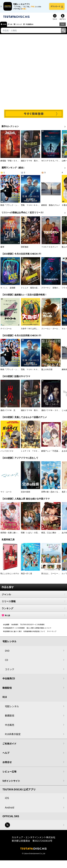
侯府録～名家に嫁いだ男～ (12, 535)
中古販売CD (38, 26)
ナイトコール (6, 331)
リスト (55, 21)
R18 (62, 26)
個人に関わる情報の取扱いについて (39, 630)
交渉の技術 (26, 494)
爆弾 (2, 249)
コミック (24, 26)
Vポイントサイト (11, 783)
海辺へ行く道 (26, 576)
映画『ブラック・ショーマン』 (13, 207)
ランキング (33, 610)
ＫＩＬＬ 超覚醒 (8, 290)
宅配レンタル (12, 708)
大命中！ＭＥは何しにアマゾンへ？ (36, 331)
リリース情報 (33, 603)
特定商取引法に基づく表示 (12, 633)
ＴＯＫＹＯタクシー (50, 249)
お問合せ (7, 764)
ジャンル (33, 596)
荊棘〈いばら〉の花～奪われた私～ (36, 535)
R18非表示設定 (13, 736)
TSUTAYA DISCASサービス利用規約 (32, 627)
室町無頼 (25, 249)
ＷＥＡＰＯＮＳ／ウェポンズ (53, 163)
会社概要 (6, 627)
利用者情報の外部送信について (34, 633)
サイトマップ (52, 633)
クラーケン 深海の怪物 (52, 290)
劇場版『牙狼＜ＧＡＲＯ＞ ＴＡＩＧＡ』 (18, 163)
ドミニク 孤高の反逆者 (31, 290)
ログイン (63, 21)
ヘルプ (6, 755)
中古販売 (10, 727)
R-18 (33, 617)
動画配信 (7, 690)
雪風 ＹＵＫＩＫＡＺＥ (31, 207)
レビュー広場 (9, 774)
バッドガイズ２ (7, 453)
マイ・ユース (6, 494)
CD (14, 26)
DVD (6, 26)
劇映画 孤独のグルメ (51, 207)
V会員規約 (15, 627)
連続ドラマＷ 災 (8, 412)
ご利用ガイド (9, 746)
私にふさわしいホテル (10, 576)
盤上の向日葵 (47, 371)
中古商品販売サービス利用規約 (14, 630)
